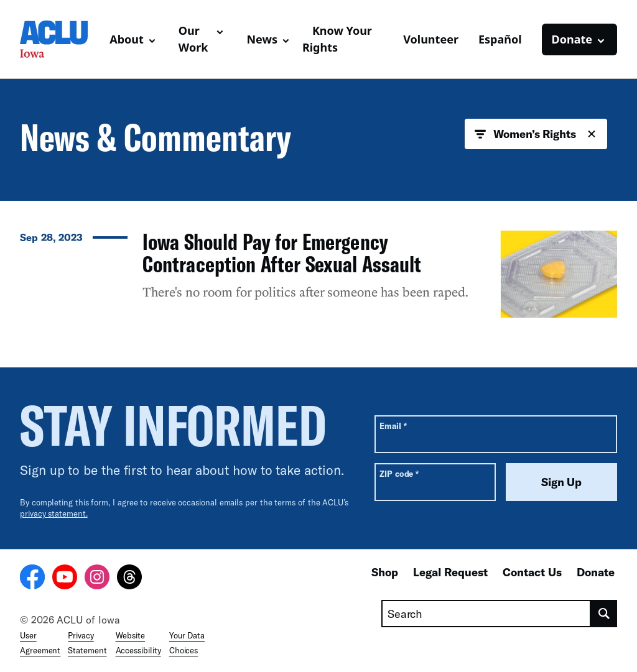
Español (500, 39)
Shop (385, 572)
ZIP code (399, 473)
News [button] (262, 39)
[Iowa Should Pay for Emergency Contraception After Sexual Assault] (318, 274)
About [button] (127, 39)
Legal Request (450, 572)
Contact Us (532, 572)
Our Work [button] (193, 39)
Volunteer (431, 39)
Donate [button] (572, 39)
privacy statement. (54, 513)
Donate (596, 572)
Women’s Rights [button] (536, 134)
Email (393, 426)
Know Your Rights (337, 39)
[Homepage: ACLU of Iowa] (60, 39)
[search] (604, 614)
